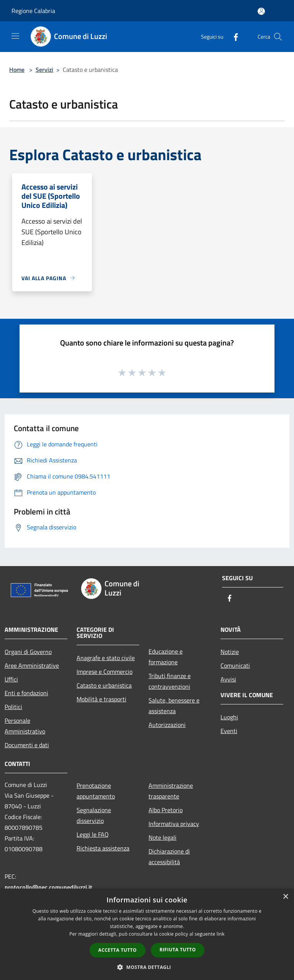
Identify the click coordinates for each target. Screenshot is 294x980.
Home (17, 70)
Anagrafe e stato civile (106, 658)
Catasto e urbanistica (104, 685)
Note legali (163, 837)
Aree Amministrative (32, 665)
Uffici (11, 679)
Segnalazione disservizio (94, 815)
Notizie (230, 652)
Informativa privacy (174, 824)
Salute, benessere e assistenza (174, 706)
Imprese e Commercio (105, 672)
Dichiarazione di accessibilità (169, 857)
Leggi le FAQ (93, 834)
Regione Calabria (33, 11)
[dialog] (147, 934)
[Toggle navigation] (15, 36)
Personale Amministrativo (25, 726)
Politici (13, 707)
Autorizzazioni (167, 725)
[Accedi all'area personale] (261, 11)
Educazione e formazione (166, 657)
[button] (147, 967)
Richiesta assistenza (103, 848)
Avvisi (228, 679)
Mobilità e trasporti (101, 699)
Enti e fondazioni (26, 693)
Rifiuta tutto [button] (178, 950)
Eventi (229, 731)
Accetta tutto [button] (118, 950)
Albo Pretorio (166, 810)
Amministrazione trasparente (171, 791)
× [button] (285, 897)
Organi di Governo (28, 652)
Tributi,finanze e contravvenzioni (170, 681)
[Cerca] (278, 37)
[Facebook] (233, 37)
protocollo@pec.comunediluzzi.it (48, 887)
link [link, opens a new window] (221, 934)
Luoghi (229, 717)
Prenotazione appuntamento (96, 791)
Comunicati (235, 665)
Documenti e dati (27, 745)
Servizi (44, 70)
